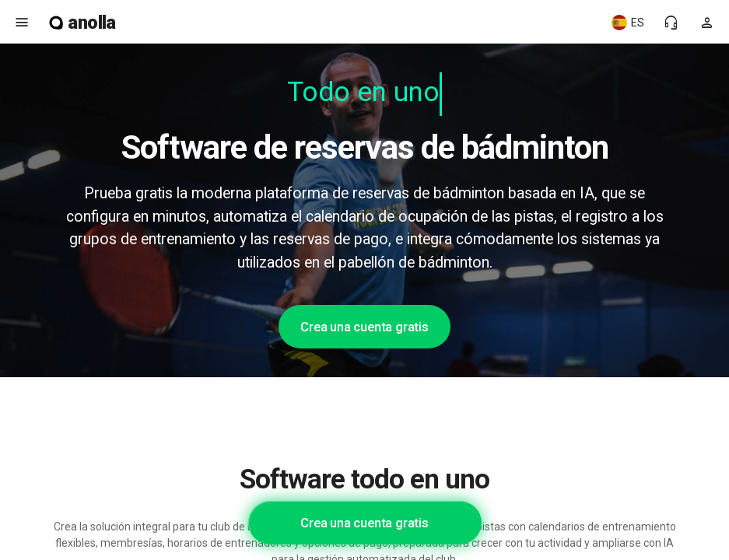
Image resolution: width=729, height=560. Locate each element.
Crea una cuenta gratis (364, 327)
